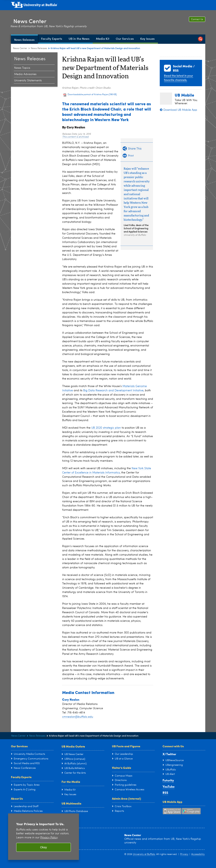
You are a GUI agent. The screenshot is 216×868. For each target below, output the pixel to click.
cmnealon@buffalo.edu (78, 717)
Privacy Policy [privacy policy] (49, 838)
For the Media (71, 782)
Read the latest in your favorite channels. (179, 78)
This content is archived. (76, 137)
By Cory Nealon (74, 127)
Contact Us (197, 19)
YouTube (169, 786)
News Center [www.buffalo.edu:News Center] (20, 48)
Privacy (184, 854)
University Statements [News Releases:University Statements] (28, 81)
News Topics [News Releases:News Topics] (22, 68)
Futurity (168, 780)
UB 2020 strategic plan (106, 428)
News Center (32, 20)
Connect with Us (173, 746)
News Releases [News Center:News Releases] (39, 48)
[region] (44, 837)
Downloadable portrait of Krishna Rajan (92, 95)
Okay (44, 847)
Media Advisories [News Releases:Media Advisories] (25, 74)
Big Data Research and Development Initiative (113, 390)
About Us (17, 798)
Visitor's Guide (122, 768)
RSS (165, 793)
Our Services (19, 746)
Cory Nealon (71, 699)
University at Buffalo (144, 854)
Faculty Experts (21, 777)
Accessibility (198, 854)
